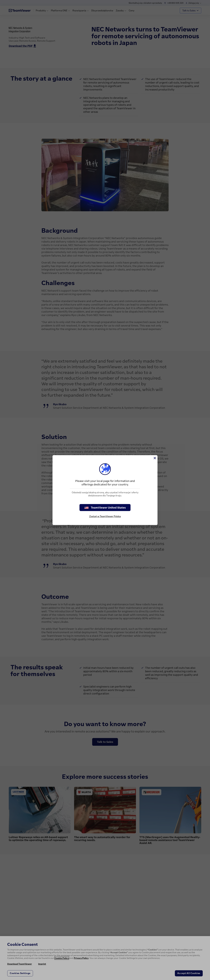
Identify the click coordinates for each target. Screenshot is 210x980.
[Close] (155, 458)
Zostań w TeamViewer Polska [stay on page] (105, 516)
